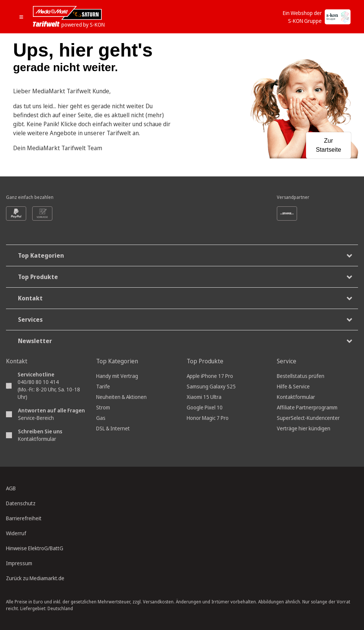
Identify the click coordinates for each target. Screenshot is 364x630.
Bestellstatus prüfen (301, 376)
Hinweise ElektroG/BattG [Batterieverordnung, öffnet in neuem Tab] (35, 548)
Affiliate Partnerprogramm (307, 407)
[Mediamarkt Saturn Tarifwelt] (69, 17)
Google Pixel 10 (205, 407)
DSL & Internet (113, 428)
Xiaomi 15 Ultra (204, 397)
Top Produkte (185, 277)
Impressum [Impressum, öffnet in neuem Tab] (19, 563)
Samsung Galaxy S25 (211, 386)
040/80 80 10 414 (38, 382)
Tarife (103, 386)
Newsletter (185, 341)
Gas (101, 418)
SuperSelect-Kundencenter (308, 418)
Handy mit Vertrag (117, 376)
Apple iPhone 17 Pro (210, 376)
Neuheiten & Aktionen (121, 397)
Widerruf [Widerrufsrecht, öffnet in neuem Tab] (16, 533)
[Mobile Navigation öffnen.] (24, 17)
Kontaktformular (37, 439)
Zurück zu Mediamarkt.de (35, 578)
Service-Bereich (36, 418)
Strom (103, 407)
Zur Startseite (328, 145)
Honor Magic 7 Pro (208, 418)
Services (185, 320)
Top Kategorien (185, 256)
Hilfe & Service (293, 386)
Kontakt (185, 298)
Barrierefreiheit (24, 518)
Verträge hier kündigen (304, 428)
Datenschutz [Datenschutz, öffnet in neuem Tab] (21, 503)
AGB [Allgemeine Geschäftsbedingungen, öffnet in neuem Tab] (11, 488)
